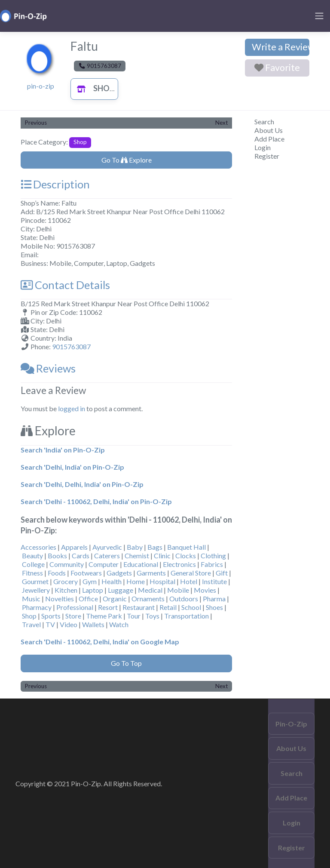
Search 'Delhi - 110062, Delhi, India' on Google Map (100, 642)
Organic (115, 599)
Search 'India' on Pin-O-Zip (63, 450)
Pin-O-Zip (291, 724)
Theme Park (104, 616)
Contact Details (65, 285)
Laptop (93, 590)
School (191, 607)
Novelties (60, 599)
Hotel (189, 581)
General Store (191, 573)
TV (50, 624)
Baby (135, 547)
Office (88, 599)
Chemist (137, 556)
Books (57, 556)
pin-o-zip (41, 86)
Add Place (269, 139)
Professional (75, 607)
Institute (214, 581)
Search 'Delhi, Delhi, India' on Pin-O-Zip (82, 484)
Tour (134, 616)
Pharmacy (37, 607)
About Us (269, 130)
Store (73, 616)
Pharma (214, 599)
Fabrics (212, 564)
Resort (108, 607)
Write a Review (281, 47)
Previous (36, 123)
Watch (119, 624)
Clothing (213, 556)
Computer (104, 564)
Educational (141, 564)
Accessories (38, 547)
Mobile (178, 590)
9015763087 (71, 346)
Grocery (66, 581)
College (33, 564)
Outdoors (184, 599)
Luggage (121, 590)
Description (55, 184)
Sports (51, 616)
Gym (90, 581)
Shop (93, 88)
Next (222, 123)
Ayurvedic (107, 547)
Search (264, 122)
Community (67, 564)
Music (31, 599)
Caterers (107, 556)
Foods (57, 573)
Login (263, 147)
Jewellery (36, 590)
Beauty (32, 556)
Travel (31, 624)
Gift (222, 573)
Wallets (93, 624)
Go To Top (126, 663)
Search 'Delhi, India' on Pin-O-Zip (72, 467)
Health (112, 581)
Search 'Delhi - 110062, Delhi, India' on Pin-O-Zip (96, 501)
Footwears (86, 573)
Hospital (162, 581)
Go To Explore (127, 160)
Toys (152, 616)
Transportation (186, 616)
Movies (205, 590)
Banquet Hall (186, 547)
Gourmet (35, 581)
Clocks (186, 556)
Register (267, 156)
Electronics (179, 564)
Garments (151, 573)
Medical (150, 590)
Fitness (32, 573)
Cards (81, 556)
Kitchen (66, 590)
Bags (155, 547)
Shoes (214, 607)
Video (69, 624)
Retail (168, 607)
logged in (72, 408)
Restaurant (139, 607)
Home (136, 581)
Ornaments (148, 599)
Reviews (48, 368)
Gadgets (119, 573)
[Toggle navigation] (319, 16)
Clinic (162, 556)
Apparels (74, 547)
